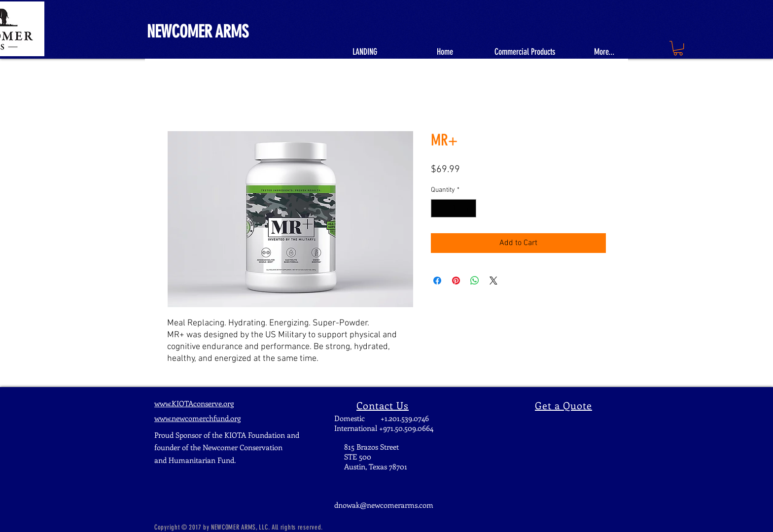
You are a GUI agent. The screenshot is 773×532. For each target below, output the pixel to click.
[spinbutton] (454, 208)
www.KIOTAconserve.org (194, 403)
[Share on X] (493, 281)
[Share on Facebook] (437, 281)
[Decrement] (439, 208)
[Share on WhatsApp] (475, 281)
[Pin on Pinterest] (456, 281)
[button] (678, 48)
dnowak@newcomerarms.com (384, 505)
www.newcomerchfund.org (197, 418)
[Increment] (469, 208)
